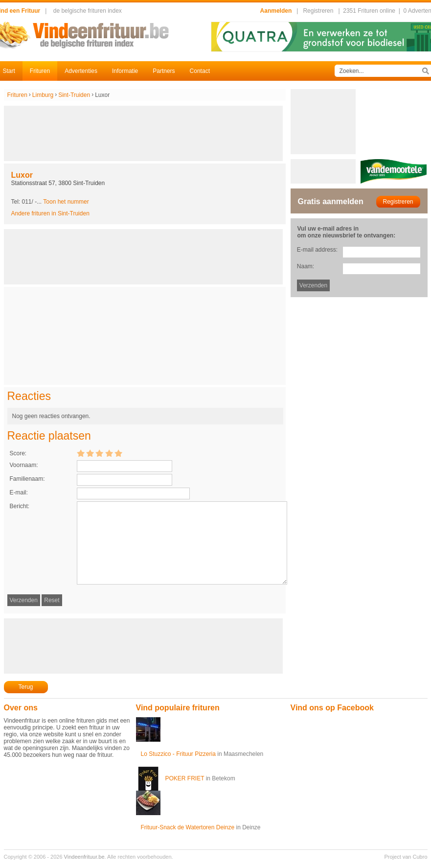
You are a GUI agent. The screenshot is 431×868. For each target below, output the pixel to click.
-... (62, 202)
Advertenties (81, 71)
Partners (164, 71)
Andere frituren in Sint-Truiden (50, 213)
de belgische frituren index (88, 11)
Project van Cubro (406, 857)
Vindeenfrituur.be (84, 857)
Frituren (40, 71)
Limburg (43, 95)
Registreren (318, 11)
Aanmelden (276, 11)
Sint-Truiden (74, 95)
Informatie (125, 71)
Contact (200, 71)
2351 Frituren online (369, 11)
